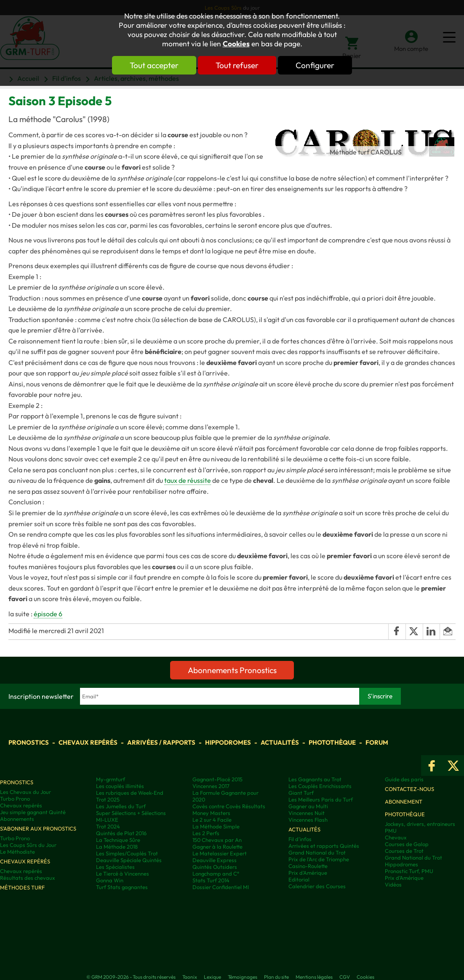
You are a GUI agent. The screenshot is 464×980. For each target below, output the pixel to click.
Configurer (315, 65)
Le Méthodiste (17, 852)
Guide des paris (404, 779)
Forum (377, 742)
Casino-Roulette (308, 866)
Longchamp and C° (216, 873)
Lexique (212, 977)
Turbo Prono (15, 799)
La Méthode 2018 (117, 847)
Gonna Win (110, 880)
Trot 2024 (108, 826)
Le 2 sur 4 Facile (212, 820)
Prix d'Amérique (308, 873)
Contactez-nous (409, 789)
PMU (391, 831)
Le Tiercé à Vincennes (123, 873)
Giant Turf (301, 793)
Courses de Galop (407, 844)
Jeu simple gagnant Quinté (33, 812)
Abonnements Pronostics (232, 670)
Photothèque (332, 742)
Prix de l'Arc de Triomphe (319, 859)
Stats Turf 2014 (211, 880)
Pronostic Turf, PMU (409, 871)
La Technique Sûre (118, 840)
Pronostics (29, 742)
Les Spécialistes (115, 867)
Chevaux (396, 837)
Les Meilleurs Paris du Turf (321, 799)
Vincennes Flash (308, 820)
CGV (345, 977)
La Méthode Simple (216, 826)
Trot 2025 (108, 799)
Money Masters (211, 813)
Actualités (280, 742)
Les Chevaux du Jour (25, 792)
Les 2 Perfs (206, 833)
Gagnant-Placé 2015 (217, 779)
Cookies (236, 44)
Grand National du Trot (317, 852)
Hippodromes (228, 742)
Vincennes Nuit (307, 813)
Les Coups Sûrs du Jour (28, 845)
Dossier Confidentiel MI (221, 887)
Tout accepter (154, 65)
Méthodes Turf (22, 887)
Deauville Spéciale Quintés (129, 860)
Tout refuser (237, 65)
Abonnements (17, 819)
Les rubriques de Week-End (130, 793)
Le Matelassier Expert (220, 853)
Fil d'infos (300, 839)
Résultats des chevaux (28, 878)
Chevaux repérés (88, 742)
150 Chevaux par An (217, 840)
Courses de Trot (404, 851)
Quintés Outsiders (215, 867)
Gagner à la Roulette (217, 847)
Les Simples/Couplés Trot (127, 853)
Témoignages (243, 977)
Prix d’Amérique (404, 878)
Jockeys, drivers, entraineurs (420, 824)
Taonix (190, 977)
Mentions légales (314, 977)
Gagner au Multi (308, 806)
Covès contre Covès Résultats (229, 806)
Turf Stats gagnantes (122, 887)
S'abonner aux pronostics (38, 828)
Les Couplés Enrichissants (320, 786)
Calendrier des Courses (317, 886)
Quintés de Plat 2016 (121, 833)
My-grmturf (111, 779)
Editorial (299, 879)
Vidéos (393, 884)
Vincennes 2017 (211, 786)
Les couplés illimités (120, 786)
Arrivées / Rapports (161, 742)
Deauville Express (215, 860)
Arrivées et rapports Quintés (324, 846)
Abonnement (404, 802)
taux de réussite (188, 480)
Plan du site (276, 977)
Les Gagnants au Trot (315, 779)
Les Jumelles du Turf (121, 806)
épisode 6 (48, 614)
